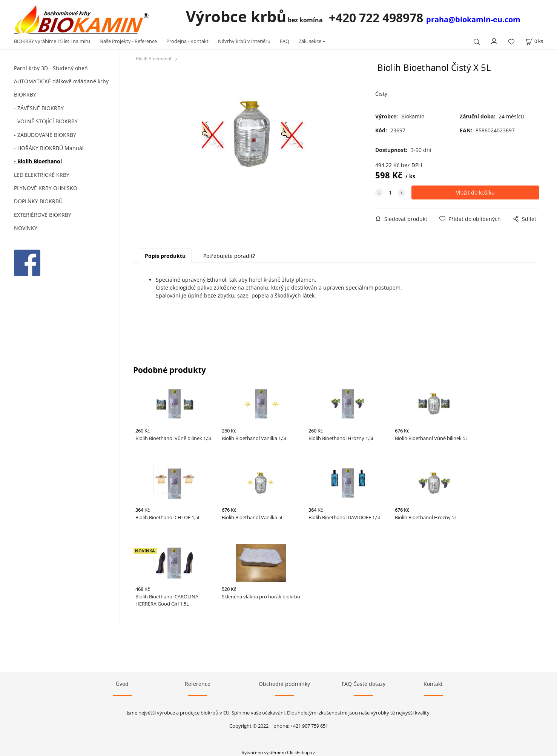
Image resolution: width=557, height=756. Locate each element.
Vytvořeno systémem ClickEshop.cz (278, 752)
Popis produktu (165, 256)
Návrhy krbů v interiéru (244, 41)
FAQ (285, 41)
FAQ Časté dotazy (364, 684)
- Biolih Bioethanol (38, 161)
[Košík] (534, 41)
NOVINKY (26, 228)
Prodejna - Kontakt (187, 41)
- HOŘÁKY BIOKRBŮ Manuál (49, 148)
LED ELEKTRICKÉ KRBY (42, 175)
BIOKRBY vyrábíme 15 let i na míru (52, 41)
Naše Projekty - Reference (128, 41)
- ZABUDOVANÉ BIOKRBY (45, 135)
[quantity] (390, 192)
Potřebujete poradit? (229, 256)
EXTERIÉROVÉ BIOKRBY (43, 215)
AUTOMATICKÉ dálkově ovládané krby (61, 81)
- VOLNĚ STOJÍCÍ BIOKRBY (46, 121)
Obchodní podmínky (284, 684)
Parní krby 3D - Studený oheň (51, 68)
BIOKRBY (25, 94)
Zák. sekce (310, 41)
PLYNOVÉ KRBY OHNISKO (46, 188)
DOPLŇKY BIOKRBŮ (38, 201)
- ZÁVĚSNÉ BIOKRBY (39, 108)
